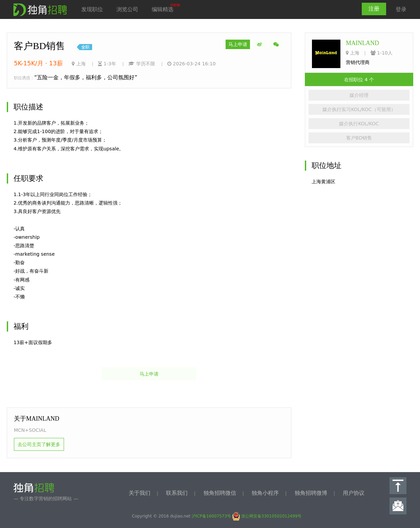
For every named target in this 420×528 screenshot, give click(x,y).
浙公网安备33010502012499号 (267, 516)
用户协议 (354, 493)
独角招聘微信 (220, 493)
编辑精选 (163, 9)
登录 (401, 9)
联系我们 (177, 493)
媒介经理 (359, 95)
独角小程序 (265, 493)
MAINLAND (362, 43)
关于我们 (140, 493)
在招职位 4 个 (359, 80)
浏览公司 (127, 9)
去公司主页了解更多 (39, 444)
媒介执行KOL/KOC (359, 124)
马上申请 (238, 44)
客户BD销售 (359, 138)
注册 (374, 9)
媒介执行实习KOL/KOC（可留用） (359, 109)
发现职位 (92, 9)
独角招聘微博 (311, 493)
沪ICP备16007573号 (211, 516)
